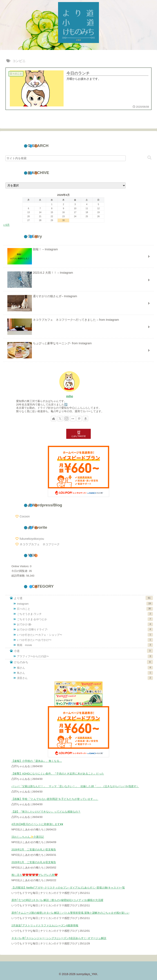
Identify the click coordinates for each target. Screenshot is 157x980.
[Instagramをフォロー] (66, 419)
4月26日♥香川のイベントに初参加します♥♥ (37, 824)
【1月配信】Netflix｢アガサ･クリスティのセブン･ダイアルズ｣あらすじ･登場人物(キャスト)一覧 (68, 888)
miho (70, 396)
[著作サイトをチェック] (54, 419)
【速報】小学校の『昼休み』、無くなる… (37, 761)
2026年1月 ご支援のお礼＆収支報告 (34, 862)
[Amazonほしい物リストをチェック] (85, 419)
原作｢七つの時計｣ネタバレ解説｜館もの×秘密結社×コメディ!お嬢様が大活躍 (57, 900)
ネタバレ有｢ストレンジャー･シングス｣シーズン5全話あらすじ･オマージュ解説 (59, 938)
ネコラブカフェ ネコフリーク (40, 544)
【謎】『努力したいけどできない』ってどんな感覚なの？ (46, 812)
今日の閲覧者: (20, 571)
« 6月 (6, 225)
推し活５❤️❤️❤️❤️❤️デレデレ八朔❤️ (35, 875)
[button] (149, 158)
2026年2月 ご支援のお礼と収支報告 (34, 850)
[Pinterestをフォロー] (79, 419)
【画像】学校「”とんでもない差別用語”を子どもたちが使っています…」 (55, 799)
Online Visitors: (21, 566)
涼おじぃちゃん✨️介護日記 (28, 837)
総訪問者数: (19, 576)
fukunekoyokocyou (32, 539)
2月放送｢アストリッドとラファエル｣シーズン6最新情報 (45, 925)
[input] (66, 158)
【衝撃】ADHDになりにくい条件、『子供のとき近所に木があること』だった (58, 774)
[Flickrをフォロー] (73, 419)
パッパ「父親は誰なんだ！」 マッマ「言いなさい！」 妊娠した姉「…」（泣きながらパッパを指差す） (75, 786)
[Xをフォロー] (60, 419)
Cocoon (25, 516)
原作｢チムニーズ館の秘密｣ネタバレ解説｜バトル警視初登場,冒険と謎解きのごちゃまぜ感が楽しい (70, 913)
